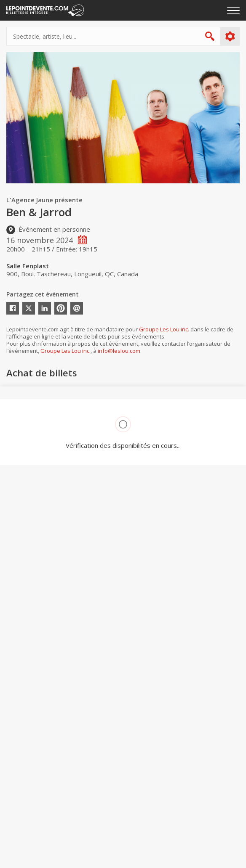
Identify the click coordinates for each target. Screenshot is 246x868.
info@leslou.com (119, 351)
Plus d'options (230, 37)
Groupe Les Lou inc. (164, 329)
